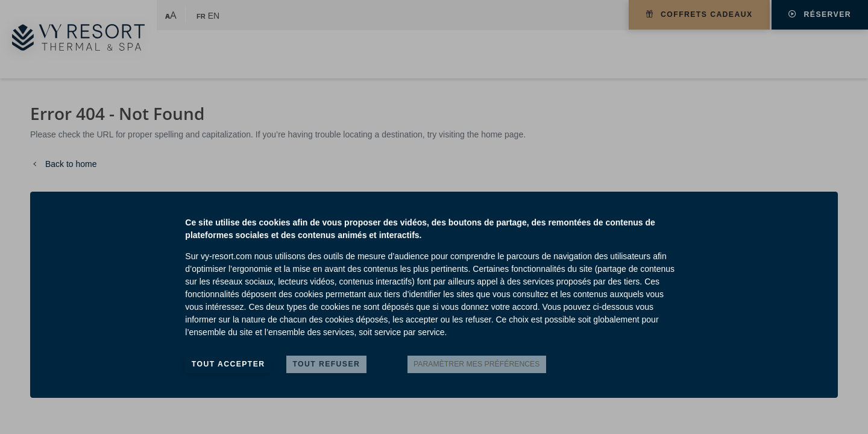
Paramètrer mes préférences (476, 364)
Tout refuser (326, 364)
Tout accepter (228, 364)
